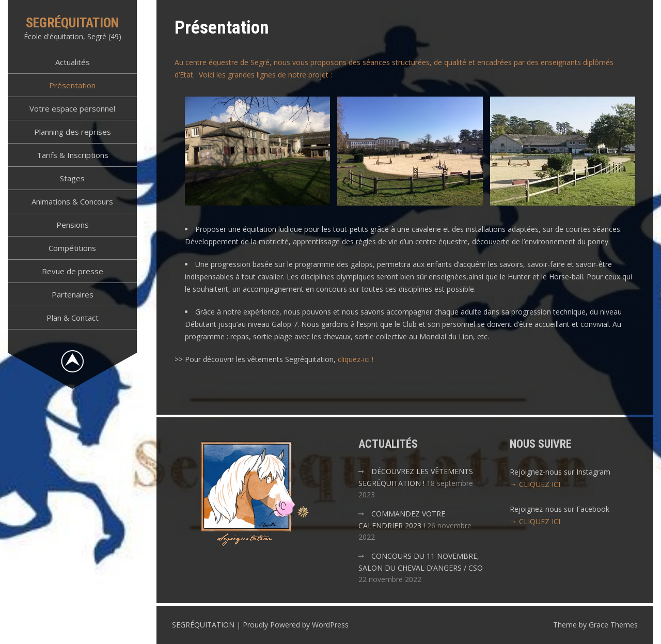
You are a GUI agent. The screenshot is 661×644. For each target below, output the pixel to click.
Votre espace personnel (72, 108)
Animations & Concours (72, 201)
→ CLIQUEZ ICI (535, 484)
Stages (72, 178)
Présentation (72, 85)
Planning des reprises (73, 132)
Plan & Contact (73, 318)
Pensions (73, 225)
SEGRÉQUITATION (73, 23)
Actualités (73, 62)
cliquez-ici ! (356, 359)
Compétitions (72, 248)
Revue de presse (73, 271)
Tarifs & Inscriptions (73, 155)
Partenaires (73, 294)
